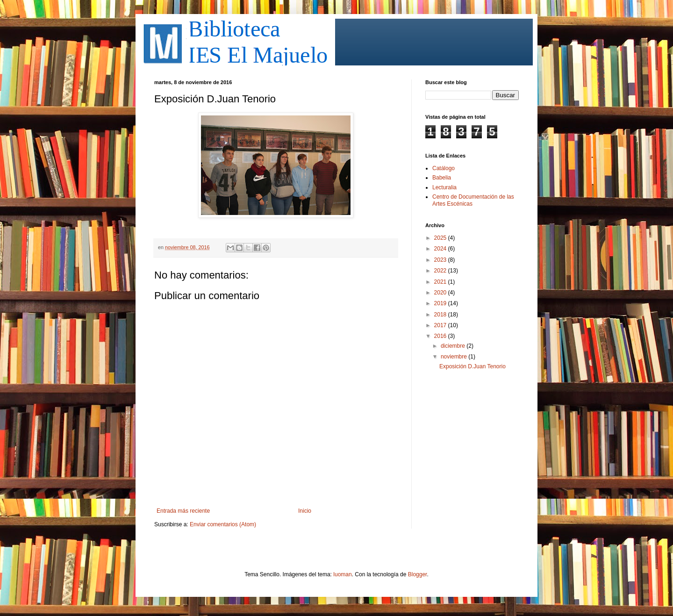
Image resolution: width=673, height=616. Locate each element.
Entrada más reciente (183, 511)
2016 (441, 336)
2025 (441, 238)
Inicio (305, 511)
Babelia (442, 178)
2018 (441, 315)
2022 (441, 271)
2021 (441, 282)
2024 (441, 249)
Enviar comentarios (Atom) (223, 524)
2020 (441, 293)
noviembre (455, 357)
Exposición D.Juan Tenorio (473, 366)
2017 (441, 325)
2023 (441, 260)
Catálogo (444, 168)
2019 (441, 303)
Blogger (418, 574)
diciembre (454, 346)
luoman (342, 574)
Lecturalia (444, 187)
